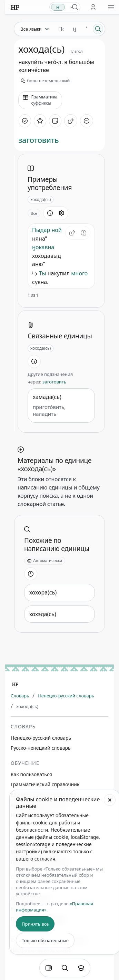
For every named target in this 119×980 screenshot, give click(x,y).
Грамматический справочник (45, 784)
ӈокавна (43, 247)
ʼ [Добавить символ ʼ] (86, 29)
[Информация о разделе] (50, 213)
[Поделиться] (71, 121)
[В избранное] (40, 121)
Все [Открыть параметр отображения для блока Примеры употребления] (34, 213)
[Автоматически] (45, 561)
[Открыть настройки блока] (61, 213)
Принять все (35, 924)
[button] (72, 233)
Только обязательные (45, 940)
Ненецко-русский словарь (66, 696)
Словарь (20, 696)
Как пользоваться (31, 774)
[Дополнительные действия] (87, 121)
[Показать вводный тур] (81, 968)
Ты (43, 273)
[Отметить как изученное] (25, 121)
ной (56, 230)
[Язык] (34, 29)
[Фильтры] (49, 968)
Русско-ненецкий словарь (41, 748)
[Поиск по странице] (65, 968)
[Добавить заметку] (55, 121)
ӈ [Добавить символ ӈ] (75, 29)
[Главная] (15, 684)
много (79, 273)
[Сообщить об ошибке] (83, 233)
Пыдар (41, 230)
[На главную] (15, 7)
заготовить (38, 140)
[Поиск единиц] (61, 29)
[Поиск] (98, 29)
